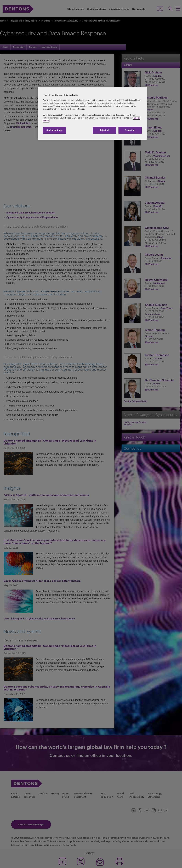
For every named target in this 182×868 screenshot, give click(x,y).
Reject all (104, 130)
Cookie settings (54, 130)
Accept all (130, 130)
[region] (92, 113)
